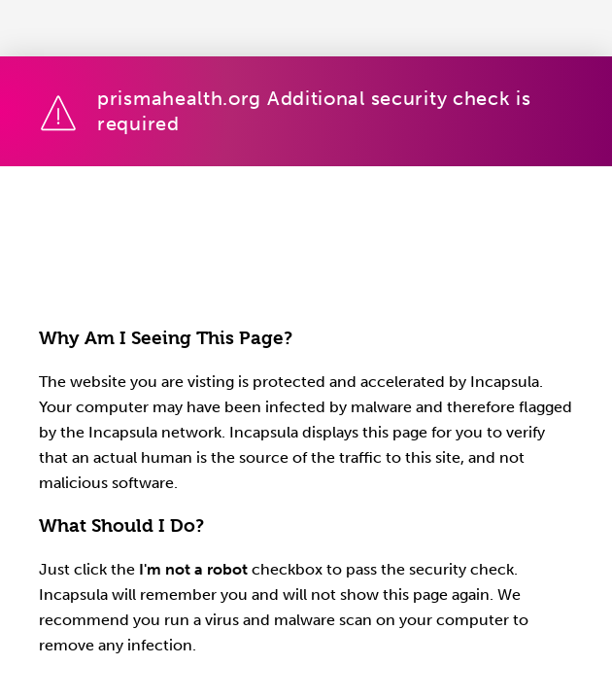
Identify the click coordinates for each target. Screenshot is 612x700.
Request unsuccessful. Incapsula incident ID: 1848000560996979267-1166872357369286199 (306, 350)
